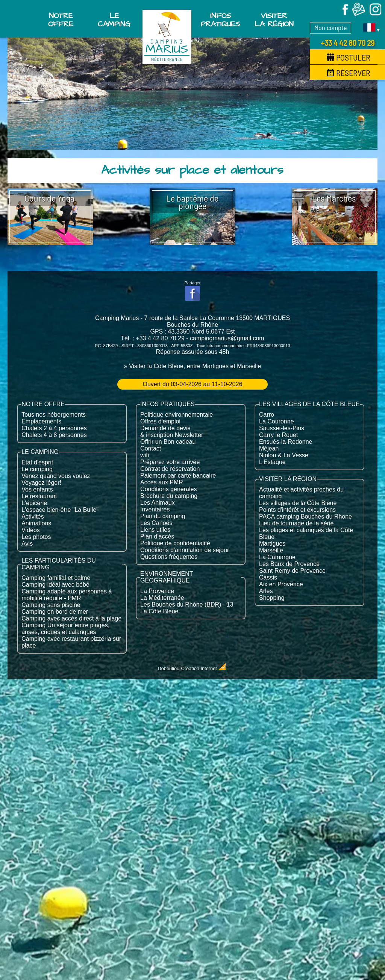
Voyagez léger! (41, 483)
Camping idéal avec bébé (55, 585)
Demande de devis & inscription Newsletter (172, 432)
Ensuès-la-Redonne (286, 442)
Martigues (272, 544)
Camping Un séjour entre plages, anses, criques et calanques (65, 629)
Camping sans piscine (51, 605)
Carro (267, 415)
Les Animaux (158, 503)
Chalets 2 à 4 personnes (54, 428)
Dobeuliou (169, 668)
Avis (27, 544)
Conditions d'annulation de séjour (185, 550)
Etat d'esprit (37, 462)
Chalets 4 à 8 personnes (54, 435)
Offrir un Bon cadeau (168, 442)
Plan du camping (163, 516)
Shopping (272, 598)
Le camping (37, 469)
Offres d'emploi (160, 421)
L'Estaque (272, 462)
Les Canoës (156, 523)
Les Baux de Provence (289, 564)
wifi (145, 455)
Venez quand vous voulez (56, 476)
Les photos (36, 537)
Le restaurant (39, 496)
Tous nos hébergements (54, 415)
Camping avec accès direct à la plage (71, 618)
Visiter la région (274, 20)
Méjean (269, 448)
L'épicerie (34, 503)
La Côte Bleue (159, 611)
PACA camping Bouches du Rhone (305, 517)
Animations (36, 523)
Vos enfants (37, 489)
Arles (266, 591)
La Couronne (277, 421)
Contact (151, 448)
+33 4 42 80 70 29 (348, 42)
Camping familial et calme (56, 578)
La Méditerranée (162, 598)
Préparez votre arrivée (170, 462)
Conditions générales (168, 489)
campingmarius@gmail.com (227, 338)
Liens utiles (155, 530)
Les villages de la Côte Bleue (298, 503)
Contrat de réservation (170, 469)
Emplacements (41, 421)
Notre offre (61, 20)
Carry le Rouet (278, 435)
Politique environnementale (177, 415)
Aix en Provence (281, 584)
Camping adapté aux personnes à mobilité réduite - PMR (67, 595)
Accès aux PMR (162, 482)
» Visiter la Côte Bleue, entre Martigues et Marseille (192, 366)
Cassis (268, 577)
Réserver (349, 73)
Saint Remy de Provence (292, 571)
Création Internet (204, 668)
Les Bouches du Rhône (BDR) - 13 (187, 605)
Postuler (349, 57)
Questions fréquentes (169, 557)
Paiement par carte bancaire (178, 476)
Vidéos (31, 530)
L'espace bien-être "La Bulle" (60, 510)
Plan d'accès (157, 536)
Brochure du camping (169, 496)
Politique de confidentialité (175, 543)
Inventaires (155, 509)
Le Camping (114, 20)
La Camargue (277, 557)
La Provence (157, 591)
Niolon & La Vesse (284, 455)
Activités (33, 517)
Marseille (271, 550)
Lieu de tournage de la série (296, 523)
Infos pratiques (221, 20)
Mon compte (330, 27)
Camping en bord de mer (55, 612)
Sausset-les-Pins (282, 428)
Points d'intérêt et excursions (297, 510)
